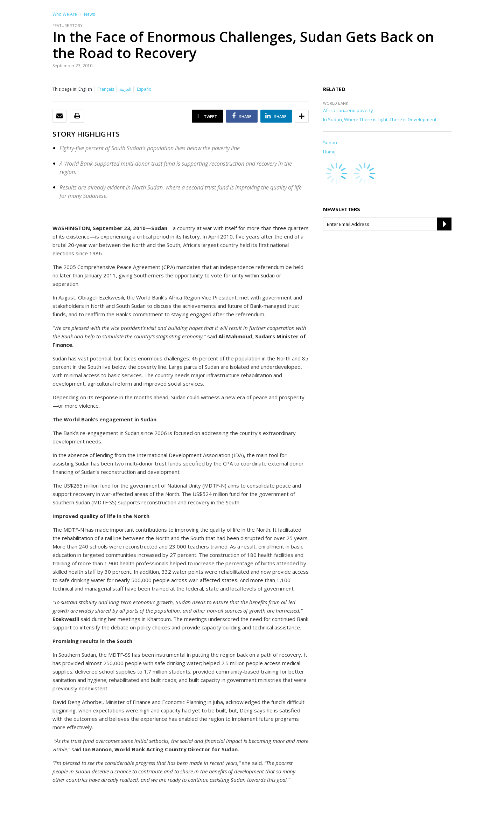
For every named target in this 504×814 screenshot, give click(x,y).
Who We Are (65, 14)
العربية (125, 89)
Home (329, 152)
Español (145, 89)
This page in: (65, 89)
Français (106, 89)
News (89, 14)
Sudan (330, 143)
